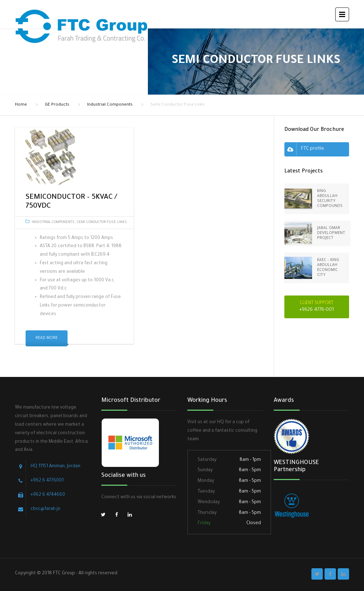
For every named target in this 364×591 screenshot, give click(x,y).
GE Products (57, 105)
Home (21, 105)
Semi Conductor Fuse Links (102, 222)
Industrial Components (110, 105)
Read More (47, 338)
